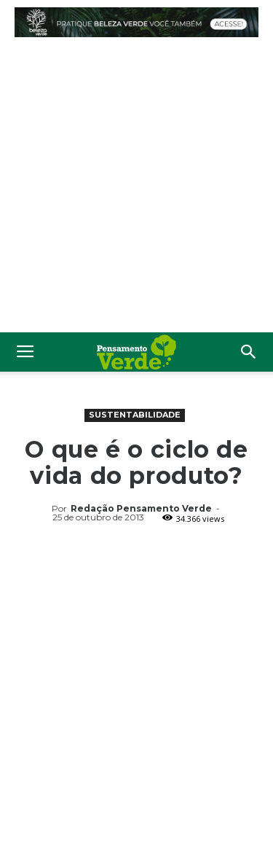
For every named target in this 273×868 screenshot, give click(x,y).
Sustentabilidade (135, 415)
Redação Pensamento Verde (141, 508)
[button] (249, 352)
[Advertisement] (136, 188)
